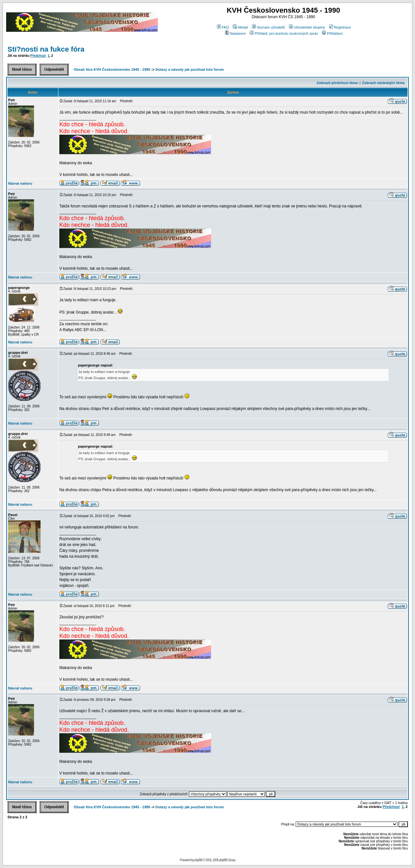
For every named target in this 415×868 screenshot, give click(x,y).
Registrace (340, 27)
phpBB (198, 860)
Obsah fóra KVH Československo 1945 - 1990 (112, 69)
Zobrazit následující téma (383, 83)
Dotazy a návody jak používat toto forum (190, 69)
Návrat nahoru (20, 183)
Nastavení (236, 33)
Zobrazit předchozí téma (337, 83)
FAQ (223, 27)
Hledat (240, 27)
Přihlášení (332, 33)
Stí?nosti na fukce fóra (46, 49)
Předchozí (38, 56)
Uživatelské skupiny (307, 27)
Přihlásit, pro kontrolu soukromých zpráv (284, 33)
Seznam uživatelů (268, 27)
